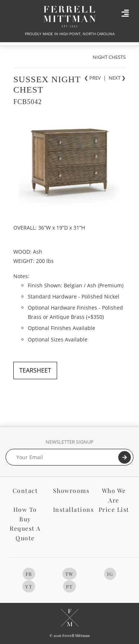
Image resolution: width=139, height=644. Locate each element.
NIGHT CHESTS (109, 57)
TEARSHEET (35, 370)
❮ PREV (92, 78)
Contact (25, 490)
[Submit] (125, 457)
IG (110, 574)
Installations (74, 509)
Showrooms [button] (71, 490)
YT (29, 586)
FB (29, 574)
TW (69, 574)
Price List (114, 509)
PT (69, 586)
